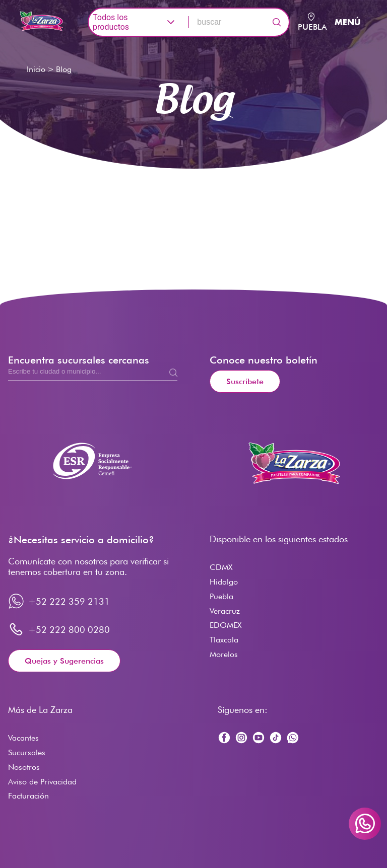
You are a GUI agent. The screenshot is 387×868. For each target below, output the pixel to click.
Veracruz (225, 611)
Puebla (221, 596)
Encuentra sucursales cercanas (79, 360)
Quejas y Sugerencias (64, 661)
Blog (64, 69)
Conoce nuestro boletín (264, 360)
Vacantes (23, 738)
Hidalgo (224, 582)
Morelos (224, 654)
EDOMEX (225, 625)
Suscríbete (245, 381)
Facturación (28, 796)
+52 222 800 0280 (69, 630)
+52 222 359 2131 (69, 601)
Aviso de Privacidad (42, 782)
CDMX (221, 567)
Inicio (36, 69)
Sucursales (27, 752)
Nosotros (24, 767)
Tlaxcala (224, 640)
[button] (171, 22)
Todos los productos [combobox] (111, 22)
